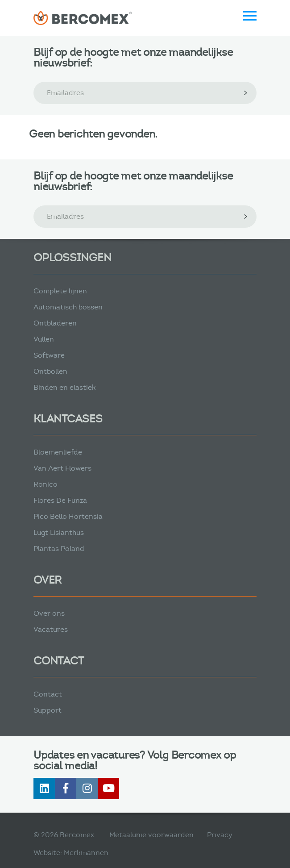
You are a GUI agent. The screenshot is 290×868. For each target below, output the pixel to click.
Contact (48, 694)
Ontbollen (50, 371)
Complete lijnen (60, 291)
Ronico (46, 484)
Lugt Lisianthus (59, 532)
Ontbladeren (55, 323)
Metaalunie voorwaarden (151, 835)
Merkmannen (86, 853)
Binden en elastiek (65, 387)
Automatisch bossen (68, 307)
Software (49, 355)
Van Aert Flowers (62, 468)
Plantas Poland (59, 549)
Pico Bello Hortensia (68, 516)
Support (48, 710)
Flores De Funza (60, 500)
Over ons (49, 613)
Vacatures (51, 629)
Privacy (220, 835)
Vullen (44, 339)
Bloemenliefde (58, 452)
